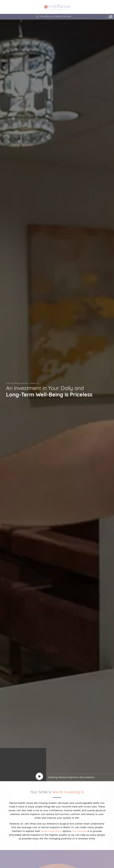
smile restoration (51, 831)
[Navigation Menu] (110, 17)
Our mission (79, 831)
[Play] (39, 776)
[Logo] (57, 7)
